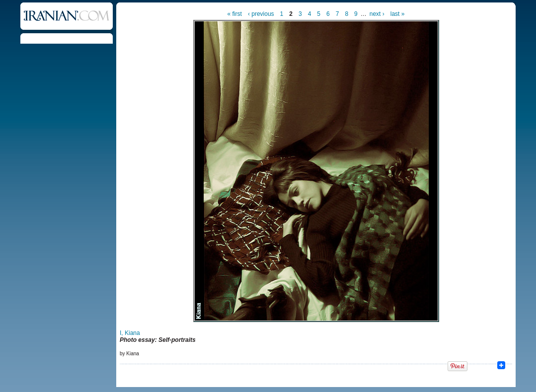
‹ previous (261, 14)
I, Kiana (130, 333)
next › (377, 14)
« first (235, 14)
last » (398, 14)
